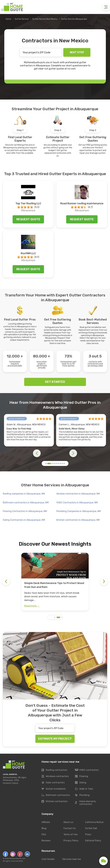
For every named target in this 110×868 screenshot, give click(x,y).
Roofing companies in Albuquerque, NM (24, 494)
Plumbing (82, 795)
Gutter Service (22, 19)
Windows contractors (55, 776)
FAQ (44, 834)
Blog (44, 828)
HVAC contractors (87, 770)
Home (8, 19)
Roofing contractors (54, 770)
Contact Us (70, 828)
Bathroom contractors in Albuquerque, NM (26, 503)
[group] (55, 582)
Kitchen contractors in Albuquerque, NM (78, 520)
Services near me (72, 859)
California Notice (94, 822)
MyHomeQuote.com (17, 858)
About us (68, 822)
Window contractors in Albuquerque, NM (78, 494)
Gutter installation (54, 789)
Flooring (82, 776)
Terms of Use (70, 834)
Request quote (28, 219)
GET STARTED (55, 382)
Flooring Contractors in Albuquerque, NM (25, 511)
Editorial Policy (93, 841)
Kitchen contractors (54, 802)
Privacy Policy (71, 841)
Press (88, 834)
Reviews (46, 841)
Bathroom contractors (56, 795)
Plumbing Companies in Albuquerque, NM (79, 511)
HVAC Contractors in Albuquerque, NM (77, 503)
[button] (46, 464)
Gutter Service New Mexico (45, 19)
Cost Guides (48, 859)
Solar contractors (53, 783)
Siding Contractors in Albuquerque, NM (24, 520)
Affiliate (46, 822)
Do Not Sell (91, 828)
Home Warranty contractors (86, 803)
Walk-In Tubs (84, 789)
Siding (81, 783)
